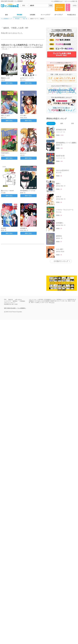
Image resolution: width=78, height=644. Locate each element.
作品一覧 (25, 19)
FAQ (5, 300)
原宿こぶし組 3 (5, 116)
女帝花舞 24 (24, 228)
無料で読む (9, 83)
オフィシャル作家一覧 (71, 1)
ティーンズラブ (45, 15)
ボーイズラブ (58, 15)
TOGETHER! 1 (5, 153)
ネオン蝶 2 (23, 116)
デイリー (51, 123)
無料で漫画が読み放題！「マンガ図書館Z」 (15, 308)
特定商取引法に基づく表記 (11, 304)
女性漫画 (32, 15)
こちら (53, 302)
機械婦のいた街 (5, 78)
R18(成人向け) (72, 15)
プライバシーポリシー (10, 303)
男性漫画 (19, 15)
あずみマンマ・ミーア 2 (27, 78)
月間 (72, 123)
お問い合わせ (18, 300)
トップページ (7, 301)
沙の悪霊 (3, 228)
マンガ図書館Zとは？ (57, 1)
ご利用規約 (22, 301)
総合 (7, 15)
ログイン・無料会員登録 (60, 7)
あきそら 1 (23, 153)
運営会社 (15, 301)
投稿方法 (11, 300)
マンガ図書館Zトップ (6, 19)
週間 (62, 123)
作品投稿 (68, 7)
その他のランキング (61, 261)
